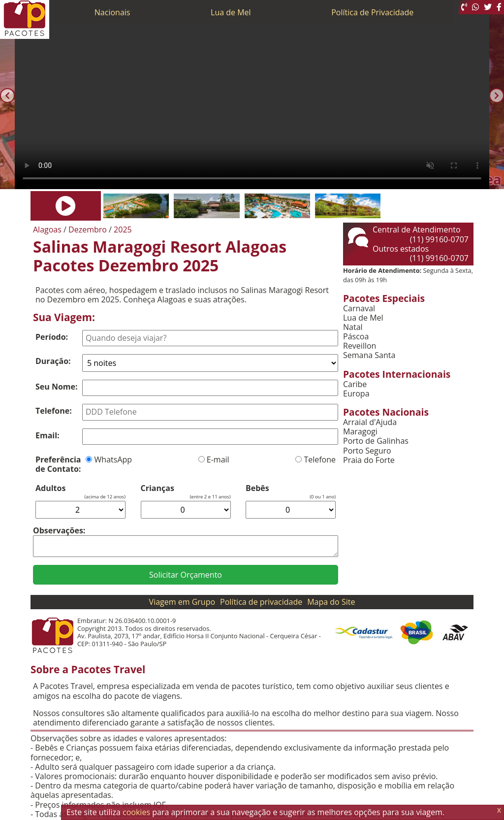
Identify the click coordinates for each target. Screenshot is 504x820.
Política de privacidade (261, 602)
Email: (47, 435)
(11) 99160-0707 (439, 239)
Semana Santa (369, 355)
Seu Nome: (57, 387)
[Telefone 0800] (464, 7)
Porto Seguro (367, 451)
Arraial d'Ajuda (370, 422)
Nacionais (112, 12)
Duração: (53, 361)
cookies (136, 812)
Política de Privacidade (372, 12)
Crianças (157, 488)
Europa (356, 394)
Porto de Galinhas (376, 441)
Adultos (50, 488)
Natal (353, 327)
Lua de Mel (231, 12)
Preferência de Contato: (58, 464)
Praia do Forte (369, 460)
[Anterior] (7, 96)
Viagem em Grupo (182, 602)
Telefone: (54, 411)
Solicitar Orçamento (186, 575)
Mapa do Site (331, 602)
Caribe (355, 384)
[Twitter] (488, 7)
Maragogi (360, 432)
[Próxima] (497, 96)
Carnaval (359, 309)
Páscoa (356, 337)
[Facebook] (499, 7)
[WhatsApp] (475, 7)
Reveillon (360, 346)
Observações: (59, 530)
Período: (52, 337)
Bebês (257, 488)
